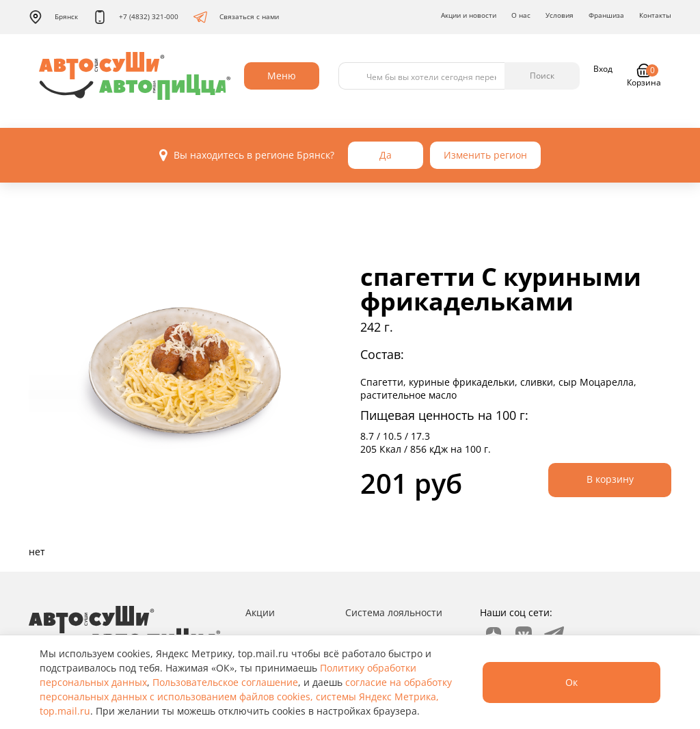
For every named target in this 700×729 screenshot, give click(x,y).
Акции (260, 612)
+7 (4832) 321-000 (136, 17)
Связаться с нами (236, 17)
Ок (571, 682)
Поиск (542, 76)
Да (386, 155)
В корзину (610, 479)
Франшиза (606, 15)
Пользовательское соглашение (225, 682)
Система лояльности (394, 612)
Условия (560, 15)
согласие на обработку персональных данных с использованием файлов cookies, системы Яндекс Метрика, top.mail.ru (246, 697)
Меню (282, 76)
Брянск (53, 17)
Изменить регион (485, 155)
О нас (521, 15)
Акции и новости (469, 15)
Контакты (655, 15)
